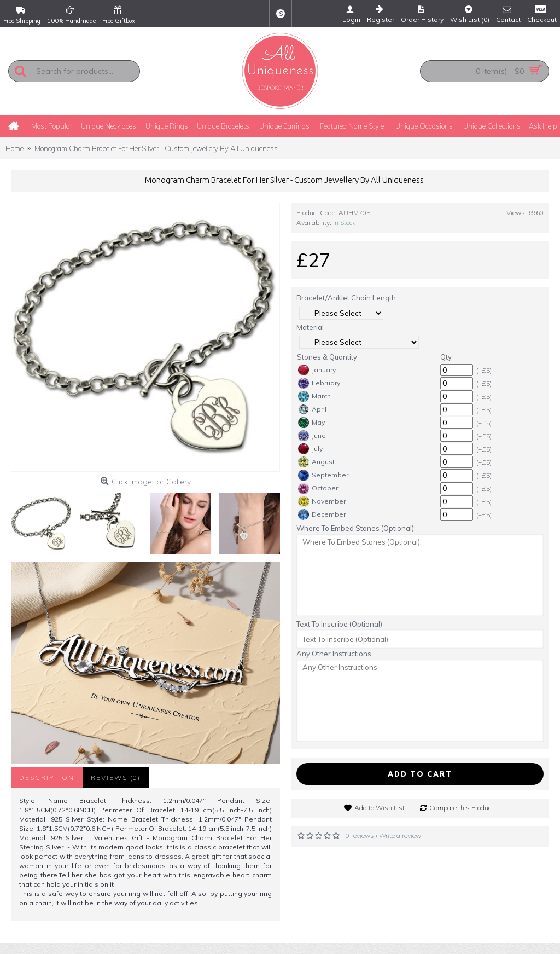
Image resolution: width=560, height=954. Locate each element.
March (314, 396)
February (319, 383)
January (317, 370)
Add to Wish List (380, 808)
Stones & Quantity (327, 357)
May (311, 423)
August (316, 462)
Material (310, 327)
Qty (446, 357)
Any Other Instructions (334, 654)
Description (47, 777)
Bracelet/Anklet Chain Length (346, 298)
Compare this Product (461, 808)
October (318, 488)
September (323, 475)
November (322, 501)
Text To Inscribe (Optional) (339, 624)
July (310, 449)
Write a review (400, 836)
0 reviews (360, 836)
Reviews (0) (116, 777)
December (322, 514)
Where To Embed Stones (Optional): (356, 528)
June (312, 436)
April (312, 409)
